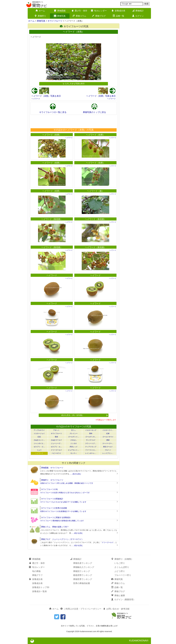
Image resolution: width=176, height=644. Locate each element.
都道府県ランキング (83, 575)
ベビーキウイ (56, 453)
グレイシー (74, 433)
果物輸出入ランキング (84, 567)
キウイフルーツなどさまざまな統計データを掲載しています (63, 502)
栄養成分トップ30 (41, 587)
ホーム (40, 11)
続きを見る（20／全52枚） (85, 415)
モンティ (74, 453)
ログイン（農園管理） (123, 600)
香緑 (56, 437)
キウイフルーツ (55, 21)
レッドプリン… (108, 453)
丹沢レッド (74, 447)
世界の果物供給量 (82, 583)
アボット (56, 430)
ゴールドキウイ (108, 437)
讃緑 (108, 440)
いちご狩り (120, 563)
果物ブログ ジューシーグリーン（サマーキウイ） (62, 539)
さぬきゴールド (56, 440)
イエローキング (91, 430)
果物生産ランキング (83, 563)
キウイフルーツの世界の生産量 (54, 508)
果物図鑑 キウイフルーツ (52, 468)
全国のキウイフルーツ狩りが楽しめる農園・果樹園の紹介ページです (67, 483)
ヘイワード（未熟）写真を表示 (46, 96)
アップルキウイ (39, 430)
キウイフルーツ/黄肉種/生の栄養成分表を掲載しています (62, 521)
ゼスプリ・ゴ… (39, 447)
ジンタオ (74, 443)
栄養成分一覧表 (39, 591)
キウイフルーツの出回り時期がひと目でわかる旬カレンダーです (65, 493)
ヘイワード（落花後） (52, 219)
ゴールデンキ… (91, 437)
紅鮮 (108, 433)
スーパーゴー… (108, 443)
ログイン (138, 16)
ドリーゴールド (56, 450)
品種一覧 (118, 16)
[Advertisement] (73, 121)
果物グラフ (37, 575)
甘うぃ (74, 430)
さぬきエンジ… (39, 440)
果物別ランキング (82, 571)
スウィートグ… (91, 443)
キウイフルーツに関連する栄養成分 (56, 517)
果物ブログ (99, 16)
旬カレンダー (99, 11)
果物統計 (138, 11)
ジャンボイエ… (39, 443)
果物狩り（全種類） (122, 559)
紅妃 (39, 437)
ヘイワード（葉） (95, 191)
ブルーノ (108, 450)
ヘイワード (36, 99)
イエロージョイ (39, 433)
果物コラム (79, 16)
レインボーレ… (91, 453)
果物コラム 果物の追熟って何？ (55, 527)
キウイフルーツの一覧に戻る (53, 112)
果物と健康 (118, 595)
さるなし (74, 440)
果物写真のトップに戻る (94, 112)
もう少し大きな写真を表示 (74, 84)
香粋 (91, 433)
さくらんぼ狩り (122, 567)
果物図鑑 (60, 11)
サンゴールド (91, 440)
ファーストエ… (91, 450)
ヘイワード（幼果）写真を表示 (101, 96)
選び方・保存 (79, 11)
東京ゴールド (108, 447)
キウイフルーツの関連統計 (52, 499)
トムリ (39, 450)
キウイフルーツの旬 (49, 489)
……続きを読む (75, 474)
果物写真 (60, 16)
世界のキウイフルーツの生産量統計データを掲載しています (63, 511)
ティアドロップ (91, 447)
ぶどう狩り (120, 571)
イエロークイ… (108, 430)
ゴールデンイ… (74, 437)
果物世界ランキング (83, 579)
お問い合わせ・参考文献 (116, 609)
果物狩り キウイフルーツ (52, 480)
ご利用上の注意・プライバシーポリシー (81, 609)
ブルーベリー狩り (123, 575)
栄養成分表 (118, 11)
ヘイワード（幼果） (52, 135)
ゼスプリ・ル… (56, 447)
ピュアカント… (74, 450)
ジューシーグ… (56, 443)
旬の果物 (36, 571)
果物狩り (40, 16)
